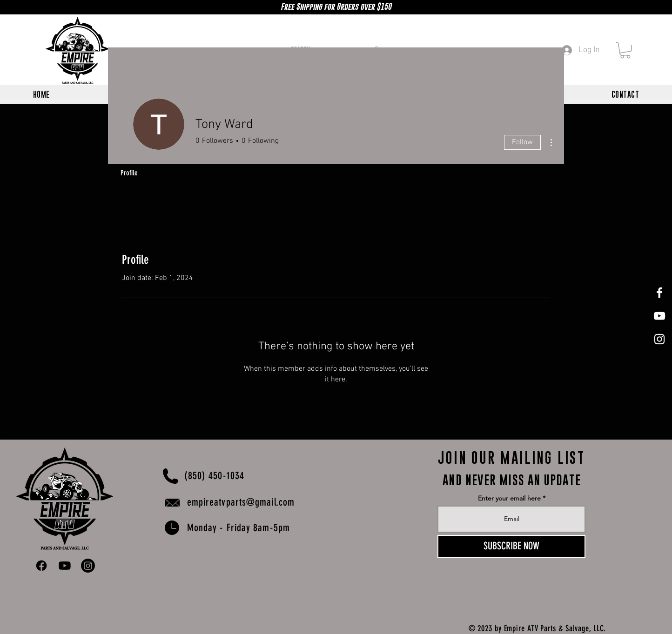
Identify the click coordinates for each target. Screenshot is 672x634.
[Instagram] (88, 566)
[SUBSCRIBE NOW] (511, 547)
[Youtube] (65, 566)
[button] (625, 50)
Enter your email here (509, 498)
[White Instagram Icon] (659, 339)
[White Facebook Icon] (659, 293)
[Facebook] (41, 566)
